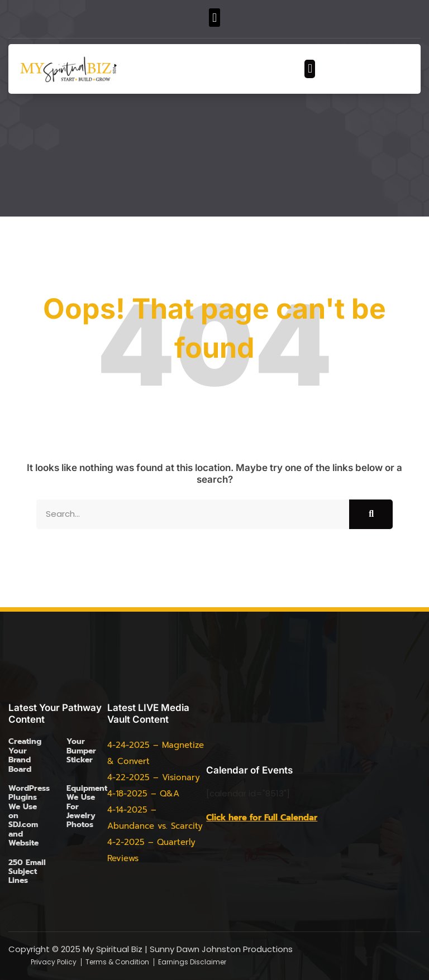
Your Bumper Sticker (81, 751)
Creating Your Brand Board (25, 755)
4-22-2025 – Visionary (154, 777)
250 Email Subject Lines (27, 872)
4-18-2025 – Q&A (143, 794)
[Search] (371, 514)
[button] (214, 18)
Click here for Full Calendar (262, 818)
